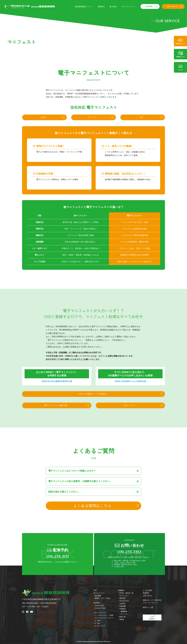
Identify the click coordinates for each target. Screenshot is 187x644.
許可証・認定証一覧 (126, 593)
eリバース (92, 120)
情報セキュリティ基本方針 (152, 600)
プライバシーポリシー (151, 603)
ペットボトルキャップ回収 (104, 615)
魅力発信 (97, 603)
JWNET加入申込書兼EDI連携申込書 (57, 394)
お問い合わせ (172, 7)
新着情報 (146, 593)
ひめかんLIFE (100, 605)
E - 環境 (98, 621)
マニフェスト (124, 596)
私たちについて (99, 593)
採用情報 (148, 7)
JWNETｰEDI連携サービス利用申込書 (130, 394)
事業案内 (121, 590)
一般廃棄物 (123, 611)
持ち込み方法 (124, 601)
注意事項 (122, 604)
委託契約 (122, 598)
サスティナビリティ (101, 613)
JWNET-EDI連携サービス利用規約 (92, 407)
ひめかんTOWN (100, 608)
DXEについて (129, 418)
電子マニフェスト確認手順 (56, 418)
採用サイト (148, 607)
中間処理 (122, 609)
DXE (142, 120)
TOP (95, 590)
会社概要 (98, 596)
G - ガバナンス (100, 626)
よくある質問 (147, 590)
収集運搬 (122, 606)
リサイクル (123, 614)
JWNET (43, 120)
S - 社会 (98, 623)
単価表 (122, 619)
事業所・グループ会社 (103, 598)
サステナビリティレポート (104, 618)
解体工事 (122, 617)
